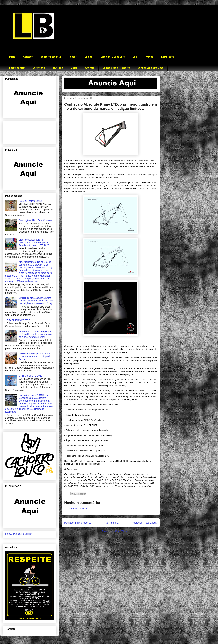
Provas (149, 57)
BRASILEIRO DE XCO (19, 320)
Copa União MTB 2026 (30, 376)
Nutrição (58, 68)
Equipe (89, 57)
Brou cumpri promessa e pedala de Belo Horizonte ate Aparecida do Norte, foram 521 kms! (35, 334)
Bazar (74, 68)
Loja (135, 57)
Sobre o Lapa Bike (51, 57)
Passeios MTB (17, 68)
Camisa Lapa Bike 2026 (151, 68)
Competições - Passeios (116, 68)
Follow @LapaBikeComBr (18, 534)
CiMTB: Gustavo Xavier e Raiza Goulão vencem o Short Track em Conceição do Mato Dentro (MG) (36, 301)
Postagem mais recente (78, 523)
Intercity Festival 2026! (30, 201)
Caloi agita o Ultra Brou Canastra (36, 220)
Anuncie (90, 68)
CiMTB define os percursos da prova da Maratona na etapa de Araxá (35, 356)
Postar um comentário (79, 508)
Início (12, 57)
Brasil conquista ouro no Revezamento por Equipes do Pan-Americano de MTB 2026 (34, 243)
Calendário (39, 68)
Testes (73, 57)
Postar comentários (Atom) (115, 531)
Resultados (168, 57)
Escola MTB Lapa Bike (113, 57)
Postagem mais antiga (144, 523)
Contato (28, 57)
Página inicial (111, 523)
